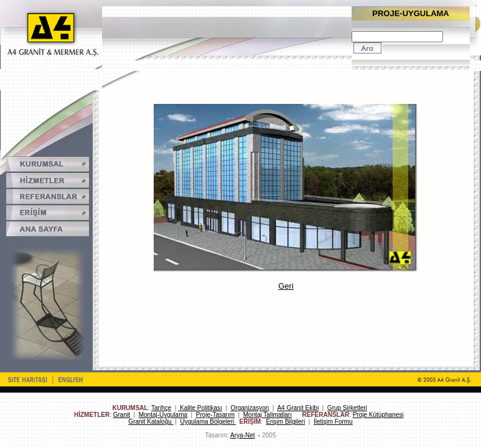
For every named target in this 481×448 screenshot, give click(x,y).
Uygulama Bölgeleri (208, 422)
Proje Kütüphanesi (378, 415)
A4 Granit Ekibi (298, 408)
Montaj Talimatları (268, 415)
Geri (286, 286)
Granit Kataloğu (151, 422)
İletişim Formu (333, 422)
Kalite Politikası (200, 408)
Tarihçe (161, 408)
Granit (122, 415)
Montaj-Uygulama (163, 415)
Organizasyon (250, 408)
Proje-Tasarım (215, 415)
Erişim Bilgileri (285, 422)
